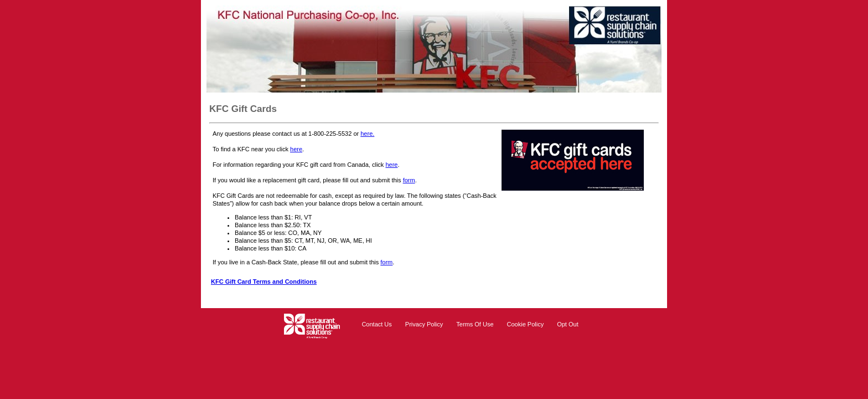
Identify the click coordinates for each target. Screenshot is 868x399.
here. (367, 134)
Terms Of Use (475, 324)
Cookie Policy (526, 324)
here (296, 149)
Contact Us (376, 324)
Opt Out (568, 324)
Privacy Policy (424, 324)
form (409, 180)
